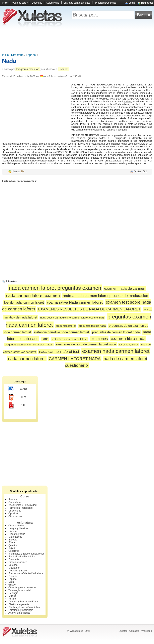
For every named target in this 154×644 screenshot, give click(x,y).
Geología (13, 593)
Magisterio (14, 568)
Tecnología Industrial (19, 590)
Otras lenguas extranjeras (22, 588)
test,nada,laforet (129, 345)
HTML (18, 397)
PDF (17, 405)
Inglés (12, 548)
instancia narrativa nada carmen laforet (62, 332)
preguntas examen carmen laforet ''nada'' (29, 345)
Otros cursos (15, 516)
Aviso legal (147, 631)
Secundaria (15, 502)
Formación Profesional (20, 508)
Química (13, 545)
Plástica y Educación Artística (24, 607)
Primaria (13, 499)
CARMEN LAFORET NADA (75, 359)
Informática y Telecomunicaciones (26, 554)
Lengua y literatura (18, 528)
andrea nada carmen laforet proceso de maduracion (106, 296)
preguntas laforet (66, 326)
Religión (13, 599)
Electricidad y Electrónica (22, 557)
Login (132, 3)
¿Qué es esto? (20, 3)
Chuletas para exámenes (77, 3)
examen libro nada (128, 338)
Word (18, 389)
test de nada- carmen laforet (24, 302)
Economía (14, 559)
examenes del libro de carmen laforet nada (86, 344)
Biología (13, 540)
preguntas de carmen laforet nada (116, 332)
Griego (12, 585)
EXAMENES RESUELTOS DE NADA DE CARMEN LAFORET (89, 309)
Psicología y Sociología (21, 610)
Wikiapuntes (76, 631)
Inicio (5, 3)
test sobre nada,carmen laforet (70, 339)
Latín (11, 582)
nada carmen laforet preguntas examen (55, 288)
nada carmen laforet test (59, 352)
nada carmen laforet (27, 359)
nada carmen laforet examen (33, 295)
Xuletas (123, 631)
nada (45, 339)
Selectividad (53, 3)
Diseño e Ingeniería (19, 604)
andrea (127, 102)
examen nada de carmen (125, 288)
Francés (13, 576)
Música (12, 596)
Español (31, 55)
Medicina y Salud (18, 571)
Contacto (134, 631)
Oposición (14, 514)
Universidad (15, 511)
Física (12, 542)
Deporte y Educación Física (23, 602)
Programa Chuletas (106, 3)
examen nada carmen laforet (116, 351)
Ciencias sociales (18, 562)
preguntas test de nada (92, 326)
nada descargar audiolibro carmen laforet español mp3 (72, 318)
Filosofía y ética (17, 534)
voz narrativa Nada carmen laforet (75, 302)
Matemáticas (15, 537)
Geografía (14, 551)
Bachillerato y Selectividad (22, 505)
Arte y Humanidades (19, 613)
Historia (13, 531)
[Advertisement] (77, 40)
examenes (99, 339)
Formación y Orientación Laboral (26, 573)
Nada (9, 61)
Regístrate (147, 3)
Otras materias (16, 526)
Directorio (37, 3)
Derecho (13, 565)
